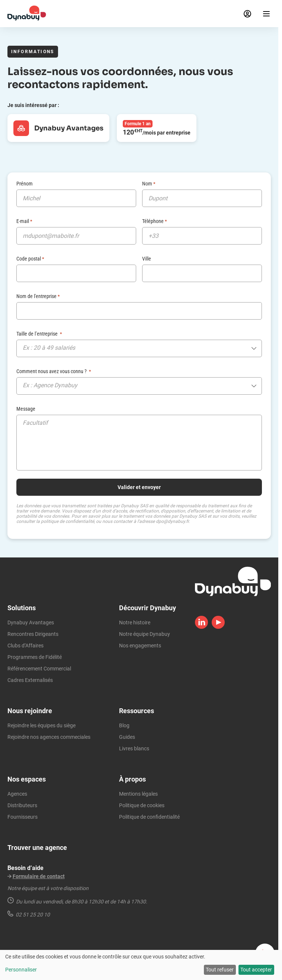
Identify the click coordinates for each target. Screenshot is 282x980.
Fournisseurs (23, 817)
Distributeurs (22, 805)
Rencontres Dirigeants (33, 634)
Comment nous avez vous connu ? (54, 371)
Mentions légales (138, 794)
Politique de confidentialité (149, 817)
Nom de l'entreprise (38, 296)
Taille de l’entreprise (39, 334)
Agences (17, 794)
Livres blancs (134, 748)
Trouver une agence (37, 848)
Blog (124, 725)
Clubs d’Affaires (25, 646)
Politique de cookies (142, 805)
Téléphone (155, 221)
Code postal (30, 259)
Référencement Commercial (39, 669)
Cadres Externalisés (30, 680)
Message (26, 409)
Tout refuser (220, 970)
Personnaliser (21, 970)
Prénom (25, 184)
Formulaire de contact (39, 876)
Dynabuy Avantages (31, 622)
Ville (147, 259)
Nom (149, 184)
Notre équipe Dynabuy (145, 634)
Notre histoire (135, 622)
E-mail (24, 221)
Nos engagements (140, 646)
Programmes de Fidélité (35, 657)
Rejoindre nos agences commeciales (49, 737)
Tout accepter (256, 970)
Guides (127, 737)
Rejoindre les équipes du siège (41, 725)
